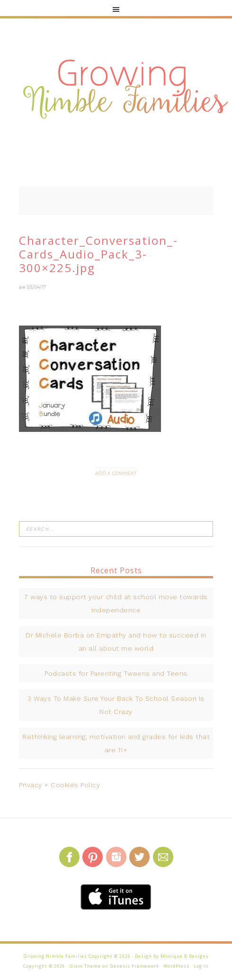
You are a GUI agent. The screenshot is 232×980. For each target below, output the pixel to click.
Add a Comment (116, 473)
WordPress (176, 966)
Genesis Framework (134, 966)
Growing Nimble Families (125, 90)
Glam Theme (85, 966)
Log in (201, 966)
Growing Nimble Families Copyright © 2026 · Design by (92, 956)
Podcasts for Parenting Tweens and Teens (116, 673)
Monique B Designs (185, 956)
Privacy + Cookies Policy (59, 785)
